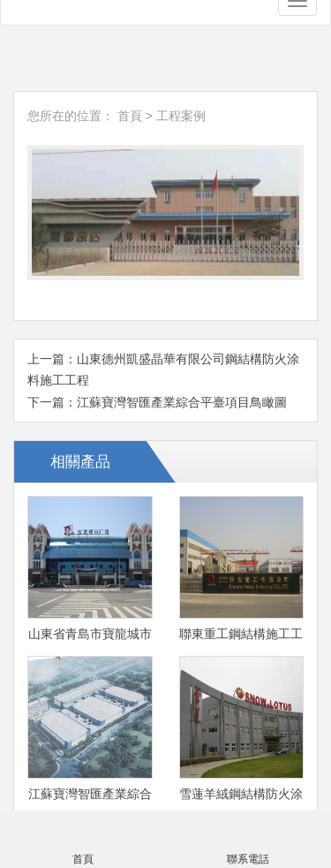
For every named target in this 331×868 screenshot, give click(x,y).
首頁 (130, 115)
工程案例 (181, 115)
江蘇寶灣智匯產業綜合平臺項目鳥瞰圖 (182, 400)
